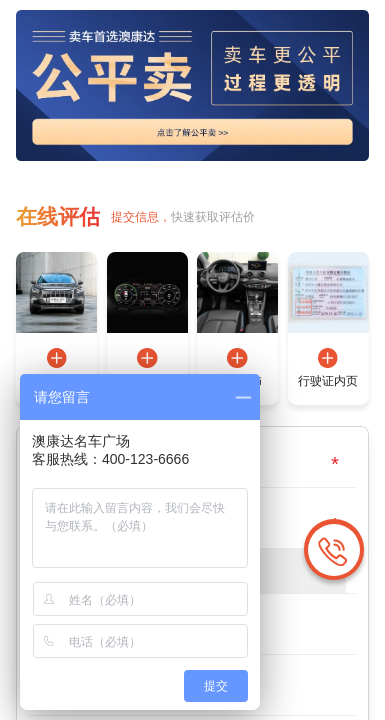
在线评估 (56, 215)
